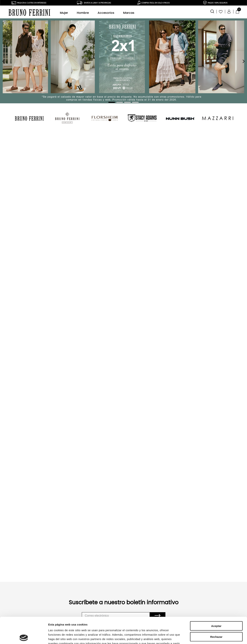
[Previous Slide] (3, 61)
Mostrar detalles (199, 603)
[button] (212, 11)
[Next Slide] (244, 61)
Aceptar (216, 566)
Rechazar (216, 577)
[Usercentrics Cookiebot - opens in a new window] (24, 603)
